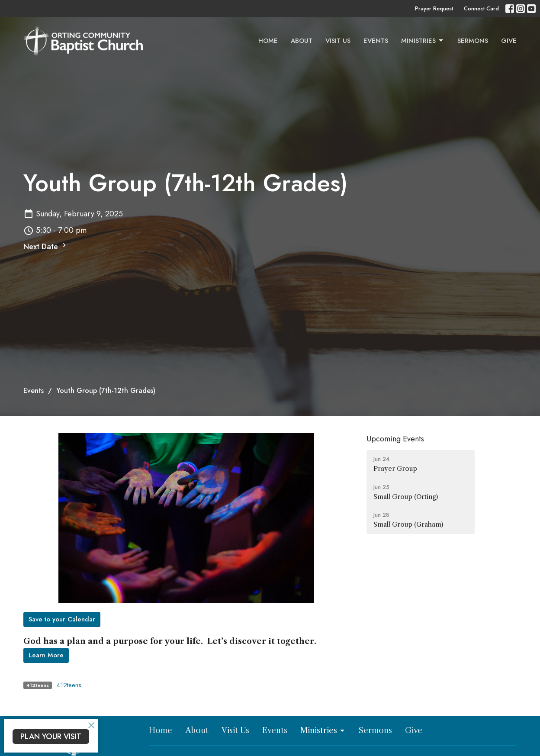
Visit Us (338, 41)
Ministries (423, 41)
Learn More (46, 655)
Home (268, 41)
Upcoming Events (395, 439)
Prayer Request (434, 8)
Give (509, 41)
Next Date (46, 247)
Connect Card (481, 8)
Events (376, 41)
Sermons (473, 41)
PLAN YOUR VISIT (51, 737)
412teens (69, 685)
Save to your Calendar (62, 619)
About (302, 41)
